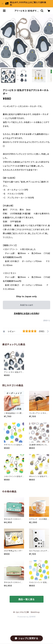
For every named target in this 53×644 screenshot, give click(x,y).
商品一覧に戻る (27, 599)
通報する (47, 321)
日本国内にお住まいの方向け (27, 313)
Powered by (27, 617)
